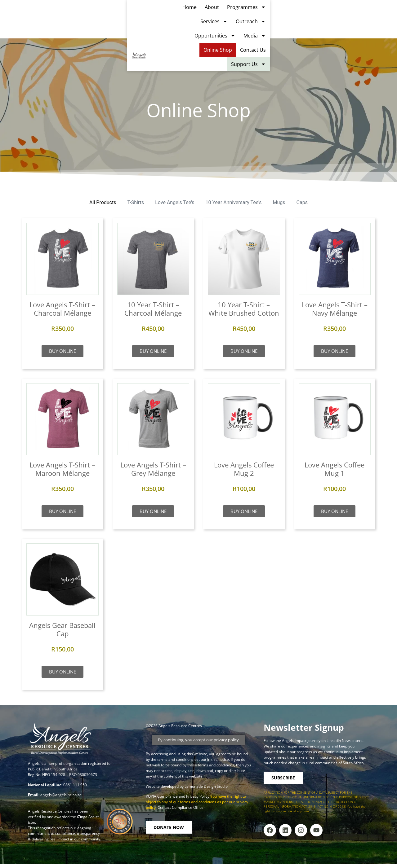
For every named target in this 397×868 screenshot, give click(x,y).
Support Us (376, 31)
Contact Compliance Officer (181, 807)
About (116, 17)
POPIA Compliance (162, 796)
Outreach (228, 17)
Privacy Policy (198, 796)
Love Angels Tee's (175, 202)
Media (311, 17)
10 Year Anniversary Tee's (234, 202)
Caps (302, 202)
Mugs (279, 202)
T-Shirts (136, 202)
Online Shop (345, 17)
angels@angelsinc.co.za (61, 795)
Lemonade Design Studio (206, 786)
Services (191, 17)
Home (93, 17)
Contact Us (380, 17)
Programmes (150, 17)
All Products (103, 202)
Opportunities (272, 17)
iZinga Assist (88, 817)
